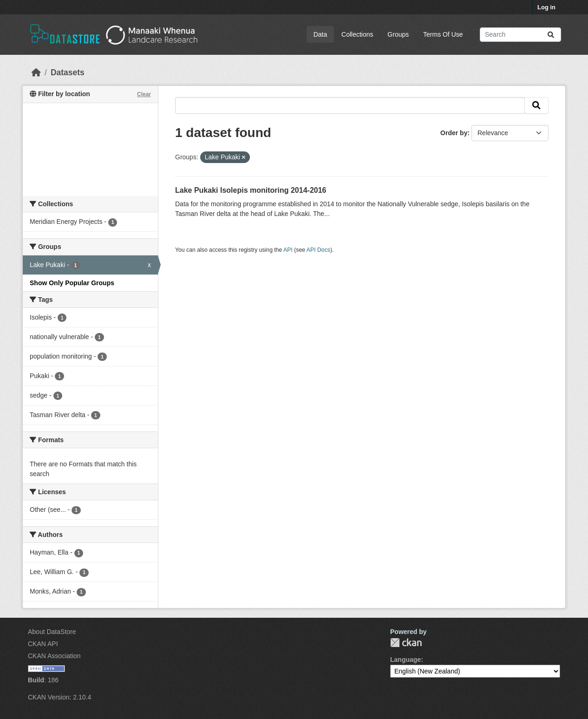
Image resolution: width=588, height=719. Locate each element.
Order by (454, 133)
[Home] (36, 72)
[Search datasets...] (520, 35)
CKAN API (43, 644)
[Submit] (551, 35)
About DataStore (52, 632)
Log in (546, 7)
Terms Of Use (443, 34)
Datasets (68, 72)
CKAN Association (54, 656)
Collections (357, 34)
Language (405, 660)
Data (320, 34)
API (288, 250)
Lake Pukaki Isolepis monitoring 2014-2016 (251, 190)
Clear (144, 94)
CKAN (406, 643)
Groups (398, 34)
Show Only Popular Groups (72, 283)
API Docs (318, 250)
